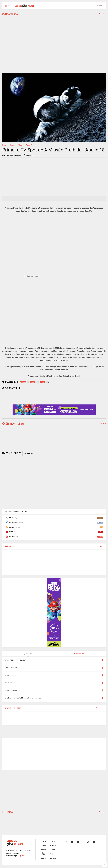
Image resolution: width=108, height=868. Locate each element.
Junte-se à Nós (53, 854)
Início (4, 145)
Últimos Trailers (13, 424)
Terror (12, 145)
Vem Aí (44, 845)
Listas (7, 812)
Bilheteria (53, 845)
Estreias (44, 849)
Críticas (53, 849)
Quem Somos (44, 854)
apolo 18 (29, 145)
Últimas (9, 546)
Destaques (10, 14)
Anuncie (53, 859)
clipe (20, 145)
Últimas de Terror (14, 708)
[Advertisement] (54, 53)
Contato (44, 859)
